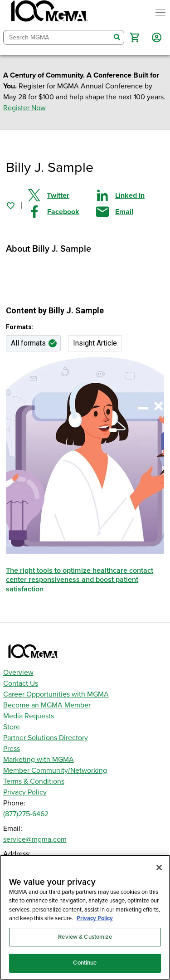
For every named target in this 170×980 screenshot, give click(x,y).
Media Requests (29, 716)
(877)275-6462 (26, 814)
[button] (134, 37)
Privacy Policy (25, 792)
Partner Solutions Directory (46, 738)
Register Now (24, 108)
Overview (18, 673)
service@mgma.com (35, 839)
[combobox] (57, 37)
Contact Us (21, 683)
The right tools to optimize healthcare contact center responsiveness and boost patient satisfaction (80, 580)
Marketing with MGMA (39, 760)
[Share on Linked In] (130, 195)
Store (12, 727)
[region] (85, 917)
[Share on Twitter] (62, 195)
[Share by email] (130, 212)
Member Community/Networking (55, 770)
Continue (85, 963)
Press (12, 749)
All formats (28, 343)
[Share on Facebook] (62, 212)
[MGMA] (49, 13)
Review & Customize (85, 937)
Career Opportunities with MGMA (56, 694)
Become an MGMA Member (47, 705)
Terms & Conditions (34, 781)
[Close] (159, 868)
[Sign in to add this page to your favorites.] (10, 205)
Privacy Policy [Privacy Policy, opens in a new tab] (95, 918)
